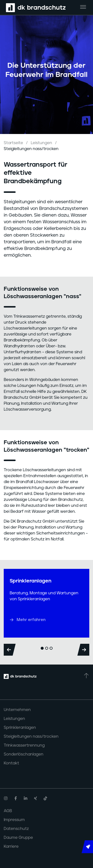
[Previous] (10, 650)
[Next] (83, 650)
